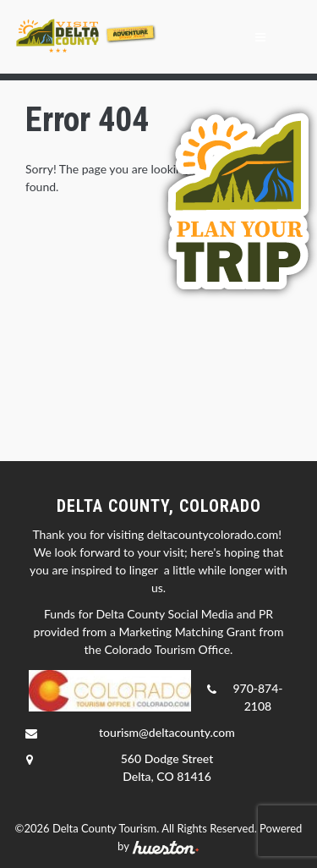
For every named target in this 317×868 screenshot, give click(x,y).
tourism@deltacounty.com (167, 732)
